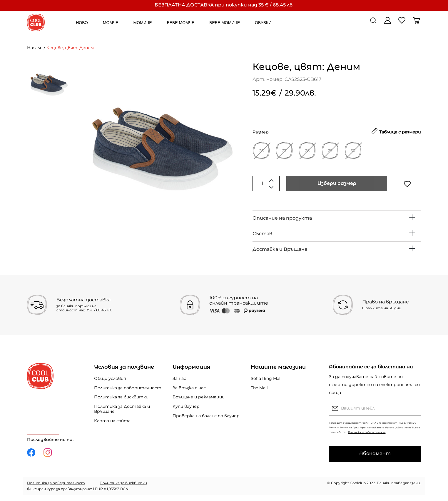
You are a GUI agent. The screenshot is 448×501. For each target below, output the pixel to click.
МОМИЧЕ (143, 23)
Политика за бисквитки (121, 397)
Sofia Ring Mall (266, 378)
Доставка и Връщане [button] (280, 249)
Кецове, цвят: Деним (70, 48)
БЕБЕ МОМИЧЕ (225, 23)
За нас (179, 378)
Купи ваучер (186, 406)
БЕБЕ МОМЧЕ (181, 23)
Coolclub (358, 483)
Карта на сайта (112, 421)
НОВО (82, 23)
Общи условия (110, 378)
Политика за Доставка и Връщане (122, 409)
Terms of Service (339, 427)
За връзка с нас (189, 388)
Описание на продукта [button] (282, 218)
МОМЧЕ (111, 23)
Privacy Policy (406, 423)
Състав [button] (262, 234)
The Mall (259, 388)
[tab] (337, 218)
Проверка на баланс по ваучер (206, 416)
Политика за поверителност (128, 388)
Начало (35, 48)
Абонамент (375, 454)
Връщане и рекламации (199, 397)
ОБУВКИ (263, 23)
